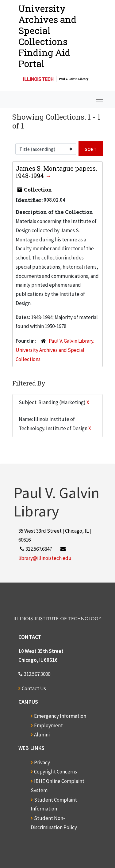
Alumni (42, 735)
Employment (48, 725)
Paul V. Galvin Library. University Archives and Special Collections (55, 350)
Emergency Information (60, 716)
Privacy (42, 762)
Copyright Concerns (56, 772)
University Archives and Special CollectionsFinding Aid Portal (48, 36)
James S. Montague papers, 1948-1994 (56, 172)
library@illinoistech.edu (45, 558)
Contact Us (34, 688)
